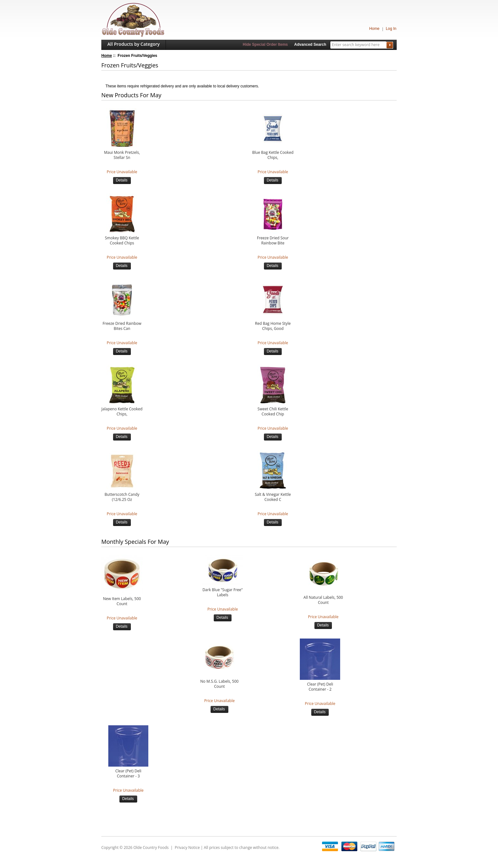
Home (374, 29)
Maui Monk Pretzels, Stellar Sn (122, 155)
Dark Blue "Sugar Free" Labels (222, 592)
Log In (391, 29)
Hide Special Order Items (265, 44)
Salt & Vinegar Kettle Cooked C (273, 497)
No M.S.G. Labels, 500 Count (220, 684)
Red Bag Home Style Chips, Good (273, 326)
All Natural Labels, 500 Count (323, 600)
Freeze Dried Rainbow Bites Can (122, 326)
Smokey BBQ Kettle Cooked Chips (122, 241)
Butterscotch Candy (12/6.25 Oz (122, 497)
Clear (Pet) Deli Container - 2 (320, 687)
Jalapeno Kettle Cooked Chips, (122, 412)
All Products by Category (134, 44)
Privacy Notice (187, 847)
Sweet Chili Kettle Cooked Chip (273, 412)
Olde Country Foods (151, 847)
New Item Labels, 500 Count (122, 601)
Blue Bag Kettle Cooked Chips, (273, 155)
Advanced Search (310, 44)
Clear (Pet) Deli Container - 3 (128, 774)
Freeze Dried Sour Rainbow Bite (273, 241)
